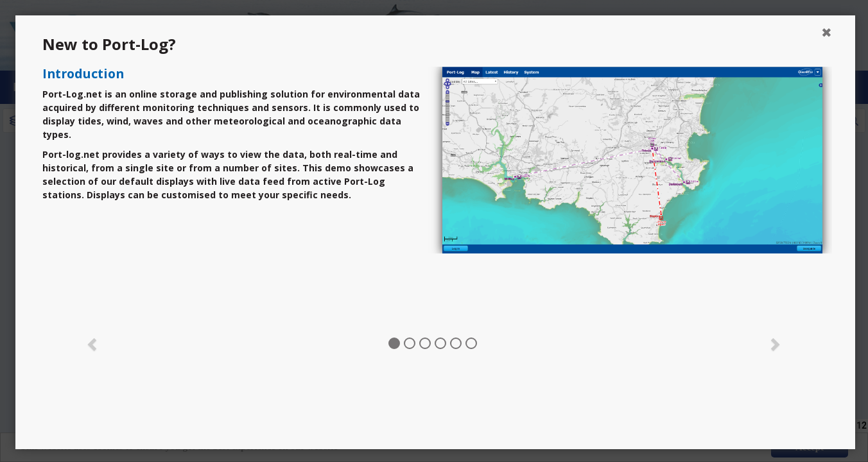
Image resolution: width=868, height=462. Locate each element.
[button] (93, 343)
